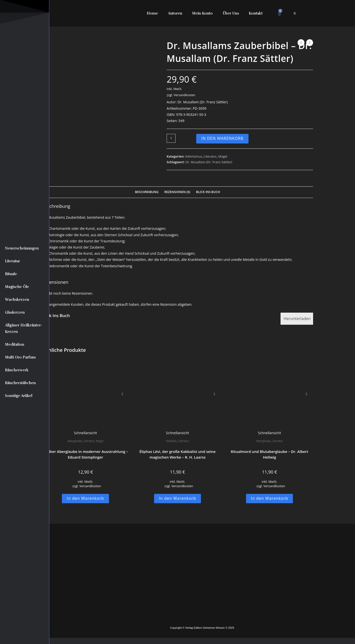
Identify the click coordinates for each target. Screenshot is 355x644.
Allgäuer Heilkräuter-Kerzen (23, 328)
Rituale (11, 274)
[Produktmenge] (171, 138)
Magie (223, 156)
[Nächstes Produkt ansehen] (310, 43)
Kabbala (171, 441)
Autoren (175, 13)
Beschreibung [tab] (147, 192)
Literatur (12, 261)
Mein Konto (202, 13)
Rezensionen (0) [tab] (177, 192)
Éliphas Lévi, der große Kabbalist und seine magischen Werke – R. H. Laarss (177, 454)
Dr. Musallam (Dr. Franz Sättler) (209, 162)
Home (152, 13)
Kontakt (256, 13)
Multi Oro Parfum (20, 357)
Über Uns (231, 13)
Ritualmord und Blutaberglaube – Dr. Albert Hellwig (269, 454)
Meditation (15, 344)
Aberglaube (75, 441)
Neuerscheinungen (22, 248)
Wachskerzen (17, 300)
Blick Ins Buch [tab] (208, 192)
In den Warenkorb (222, 138)
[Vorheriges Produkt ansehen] (301, 43)
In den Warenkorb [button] (85, 498)
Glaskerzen (15, 312)
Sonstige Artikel (19, 396)
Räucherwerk (17, 370)
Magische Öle (17, 287)
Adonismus (194, 156)
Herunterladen (297, 319)
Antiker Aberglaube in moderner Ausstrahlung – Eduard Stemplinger (86, 454)
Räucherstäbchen (20, 383)
